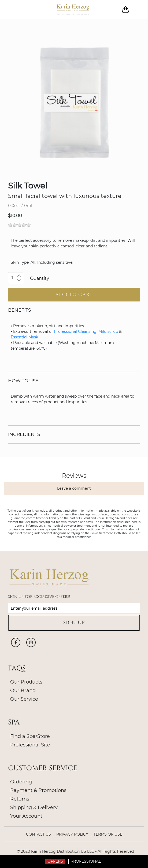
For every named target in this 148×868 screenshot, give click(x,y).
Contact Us (38, 834)
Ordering (21, 782)
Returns (20, 799)
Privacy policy (72, 834)
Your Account (26, 816)
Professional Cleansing (75, 331)
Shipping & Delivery (34, 807)
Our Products (26, 682)
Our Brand (23, 690)
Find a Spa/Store (30, 736)
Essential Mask (24, 337)
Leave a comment (74, 488)
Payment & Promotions (38, 790)
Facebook (16, 642)
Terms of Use (108, 834)
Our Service (24, 699)
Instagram (31, 642)
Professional (86, 861)
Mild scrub (108, 331)
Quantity (40, 278)
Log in (138, 10)
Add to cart (74, 295)
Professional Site (30, 745)
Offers (55, 861)
